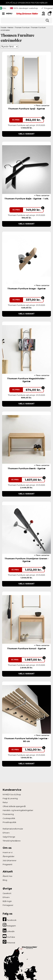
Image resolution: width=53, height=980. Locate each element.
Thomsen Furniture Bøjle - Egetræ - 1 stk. (27, 199)
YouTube (9, 936)
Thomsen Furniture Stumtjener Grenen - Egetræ (27, 560)
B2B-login (7, 901)
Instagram (9, 925)
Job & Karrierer (10, 860)
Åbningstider (9, 856)
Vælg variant (26, 134)
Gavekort (7, 893)
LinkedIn (9, 931)
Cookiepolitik (9, 818)
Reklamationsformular (13, 829)
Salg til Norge (9, 837)
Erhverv (6, 833)
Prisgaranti (7, 864)
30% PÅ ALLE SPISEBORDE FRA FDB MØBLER (27, 3)
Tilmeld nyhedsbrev (12, 841)
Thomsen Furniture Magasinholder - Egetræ (27, 380)
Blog (5, 880)
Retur (5, 802)
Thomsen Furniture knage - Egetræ (26, 289)
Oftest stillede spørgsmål (14, 806)
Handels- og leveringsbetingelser (18, 810)
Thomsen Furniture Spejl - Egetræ (26, 109)
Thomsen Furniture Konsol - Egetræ (26, 649)
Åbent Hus (7, 876)
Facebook (10, 919)
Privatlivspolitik (9, 822)
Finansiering (8, 814)
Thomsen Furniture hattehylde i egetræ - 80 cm (26, 740)
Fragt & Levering (10, 798)
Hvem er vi (8, 852)
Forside (3, 27)
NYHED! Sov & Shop (12, 794)
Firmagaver (8, 905)
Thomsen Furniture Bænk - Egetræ (27, 468)
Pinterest (9, 942)
